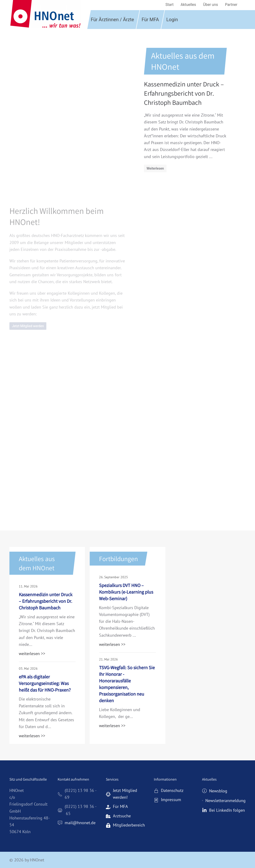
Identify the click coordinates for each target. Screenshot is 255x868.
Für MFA (150, 20)
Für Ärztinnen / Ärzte (112, 20)
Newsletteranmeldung (224, 801)
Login (172, 20)
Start (169, 5)
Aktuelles (188, 5)
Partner (231, 5)
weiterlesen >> (32, 654)
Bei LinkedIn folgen (223, 810)
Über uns (210, 5)
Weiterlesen (155, 168)
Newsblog (215, 791)
